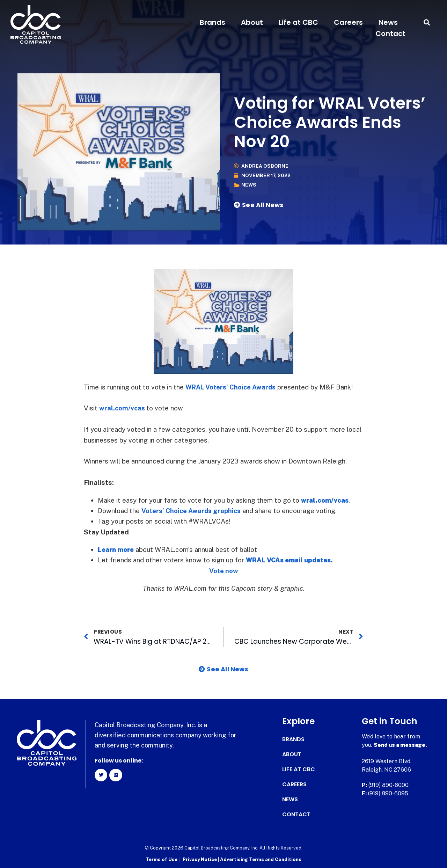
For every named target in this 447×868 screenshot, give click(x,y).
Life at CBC (298, 22)
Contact (390, 34)
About (252, 22)
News (388, 22)
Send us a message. (401, 745)
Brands (212, 22)
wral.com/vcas (123, 408)
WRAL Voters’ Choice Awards (233, 387)
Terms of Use (162, 859)
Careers (348, 22)
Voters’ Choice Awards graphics (193, 511)
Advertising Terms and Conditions (261, 859)
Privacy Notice (200, 859)
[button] (427, 23)
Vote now (224, 571)
